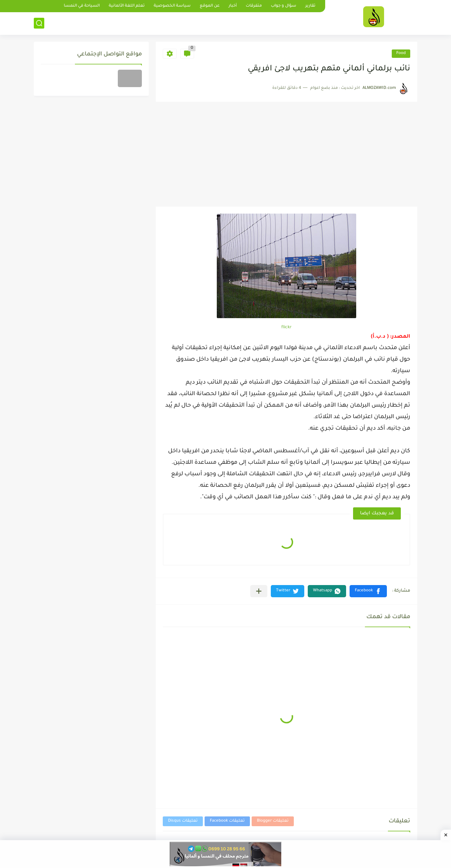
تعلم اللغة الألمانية (127, 6)
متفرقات (254, 6)
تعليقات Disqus (183, 821)
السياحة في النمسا (82, 6)
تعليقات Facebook (227, 821)
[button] (368, 591)
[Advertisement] (286, 154)
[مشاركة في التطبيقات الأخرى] (259, 591)
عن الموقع (210, 6)
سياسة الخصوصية (172, 6)
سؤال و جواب (284, 6)
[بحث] (39, 23)
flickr (286, 328)
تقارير (310, 6)
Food (401, 53)
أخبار (233, 6)
